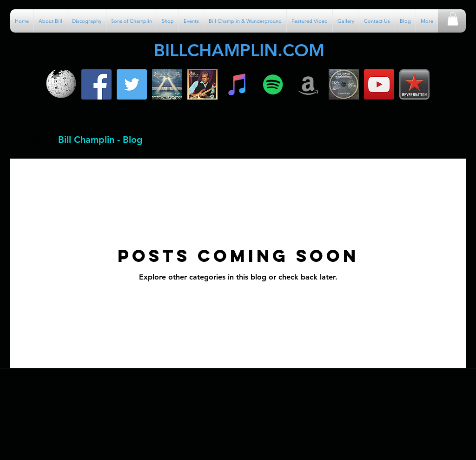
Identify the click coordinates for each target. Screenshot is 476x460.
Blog (30, 140)
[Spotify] (273, 84)
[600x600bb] (202, 84)
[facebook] (96, 84)
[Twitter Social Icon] (132, 84)
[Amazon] (308, 84)
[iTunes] (238, 84)
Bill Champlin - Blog (100, 140)
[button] (453, 19)
